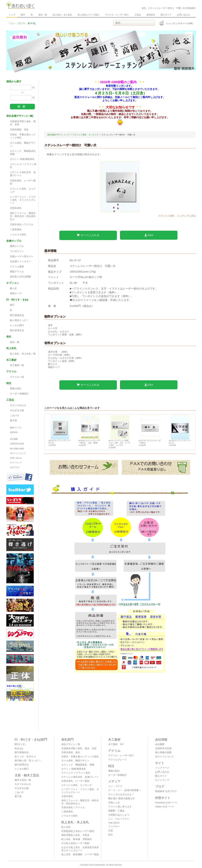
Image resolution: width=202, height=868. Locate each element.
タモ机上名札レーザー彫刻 (75, 843)
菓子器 (13, 421)
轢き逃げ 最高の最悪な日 (121, 799)
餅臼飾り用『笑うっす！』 (29, 761)
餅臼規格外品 (17, 315)
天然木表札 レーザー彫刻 (23, 182)
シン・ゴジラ (115, 786)
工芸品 (138, 15)
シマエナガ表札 (18, 235)
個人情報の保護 (17, 449)
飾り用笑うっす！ (19, 320)
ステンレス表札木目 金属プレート (23, 174)
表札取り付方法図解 (20, 277)
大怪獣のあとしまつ (119, 815)
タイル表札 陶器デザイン (23, 144)
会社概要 (14, 439)
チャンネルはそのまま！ (121, 795)
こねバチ (15, 415)
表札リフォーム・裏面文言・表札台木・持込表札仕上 (23, 216)
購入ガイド (166, 15)
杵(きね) (19, 749)
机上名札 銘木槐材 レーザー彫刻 (80, 854)
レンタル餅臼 (17, 325)
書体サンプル (17, 246)
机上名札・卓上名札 (62, 15)
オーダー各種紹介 (19, 394)
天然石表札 (16, 208)
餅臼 (23, 15)
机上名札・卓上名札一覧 (23, 354)
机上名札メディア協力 (89, 15)
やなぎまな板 (17, 410)
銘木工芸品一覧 (23, 780)
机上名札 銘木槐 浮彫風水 (77, 839)
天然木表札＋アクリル (22, 225)
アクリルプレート (118, 760)
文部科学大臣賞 (17, 444)
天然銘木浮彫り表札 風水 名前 (23, 123)
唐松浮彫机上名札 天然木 (75, 835)
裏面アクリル (17, 272)
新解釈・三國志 (116, 811)
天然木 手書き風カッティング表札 (23, 136)
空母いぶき (114, 803)
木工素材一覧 (17, 365)
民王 (111, 835)
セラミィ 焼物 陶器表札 (22, 159)
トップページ (162, 768)
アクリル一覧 (17, 377)
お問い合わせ (183, 15)
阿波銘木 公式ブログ (166, 791)
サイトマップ (16, 463)
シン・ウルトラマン (119, 819)
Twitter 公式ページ (165, 807)
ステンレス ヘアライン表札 (23, 166)
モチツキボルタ (18, 405)
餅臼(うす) (20, 744)
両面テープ (16, 293)
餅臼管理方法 (17, 330)
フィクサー (114, 826)
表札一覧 (43, 15)
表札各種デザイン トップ (58, 135)
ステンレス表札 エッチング (23, 190)
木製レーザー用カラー (22, 256)
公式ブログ (15, 467)
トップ (12, 15)
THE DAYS (114, 823)
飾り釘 (13, 288)
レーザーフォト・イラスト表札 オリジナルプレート (23, 200)
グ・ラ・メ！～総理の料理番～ (125, 790)
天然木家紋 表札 (19, 130)
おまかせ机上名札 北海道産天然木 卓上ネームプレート (81, 849)
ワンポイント (17, 251)
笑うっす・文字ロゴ (25, 757)
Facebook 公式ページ (166, 803)
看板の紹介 (16, 389)
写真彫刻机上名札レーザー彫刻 (78, 831)
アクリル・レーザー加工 (117, 15)
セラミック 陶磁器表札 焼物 (24, 153)
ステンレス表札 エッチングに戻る (177, 216)
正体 (111, 831)
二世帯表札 (16, 230)
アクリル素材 (17, 267)
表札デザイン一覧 (71, 744)
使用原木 (151, 15)
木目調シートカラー (20, 262)
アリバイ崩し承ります (120, 807)
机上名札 (66, 827)
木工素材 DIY (116, 744)
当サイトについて (18, 453)
